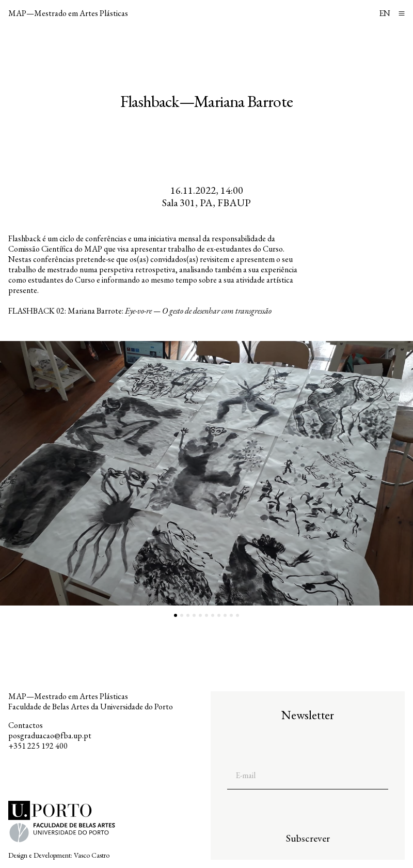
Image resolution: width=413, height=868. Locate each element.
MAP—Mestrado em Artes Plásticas (68, 13)
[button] (103, 473)
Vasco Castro (92, 855)
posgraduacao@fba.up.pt (50, 735)
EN (385, 13)
